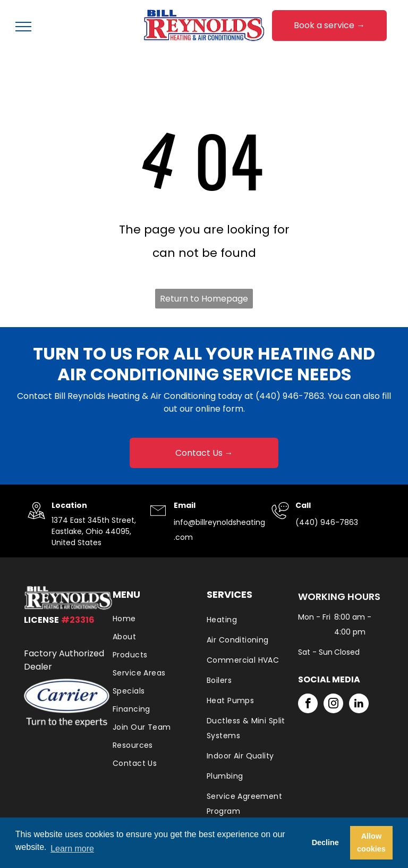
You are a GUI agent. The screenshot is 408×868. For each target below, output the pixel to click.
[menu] (23, 27)
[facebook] (308, 705)
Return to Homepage (204, 299)
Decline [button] (325, 842)
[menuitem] (154, 619)
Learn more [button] (72, 849)
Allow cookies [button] (371, 842)
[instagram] (333, 705)
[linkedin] (359, 705)
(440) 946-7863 (290, 396)
